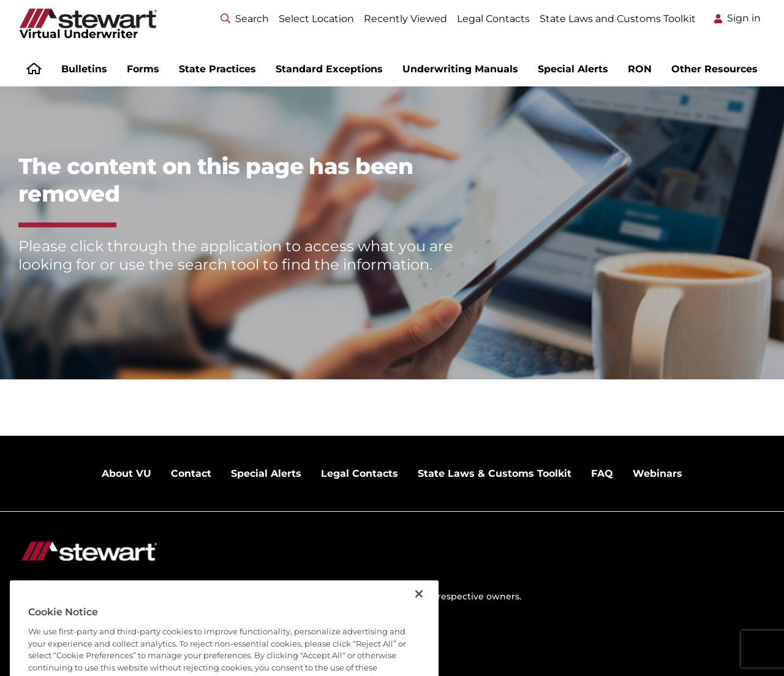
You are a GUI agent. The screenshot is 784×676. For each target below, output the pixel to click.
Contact (191, 473)
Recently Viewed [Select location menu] (405, 19)
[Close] (419, 606)
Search (245, 19)
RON (640, 69)
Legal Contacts (493, 19)
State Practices (217, 69)
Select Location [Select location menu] (316, 19)
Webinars (658, 473)
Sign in (744, 18)
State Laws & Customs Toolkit (495, 473)
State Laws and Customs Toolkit (618, 19)
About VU (126, 473)
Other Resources (714, 69)
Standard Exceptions (329, 69)
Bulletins (84, 69)
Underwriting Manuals (460, 69)
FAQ (602, 473)
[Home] (34, 70)
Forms (143, 69)
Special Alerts (573, 69)
